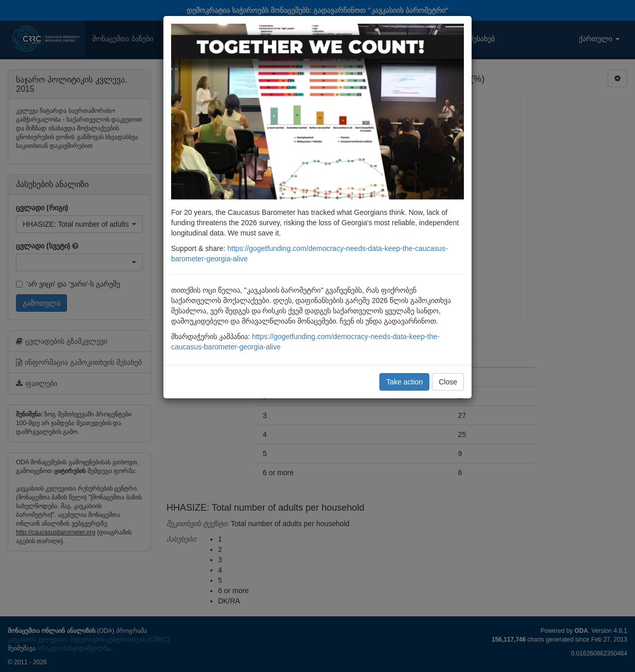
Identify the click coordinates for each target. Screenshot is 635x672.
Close (448, 382)
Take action (404, 382)
